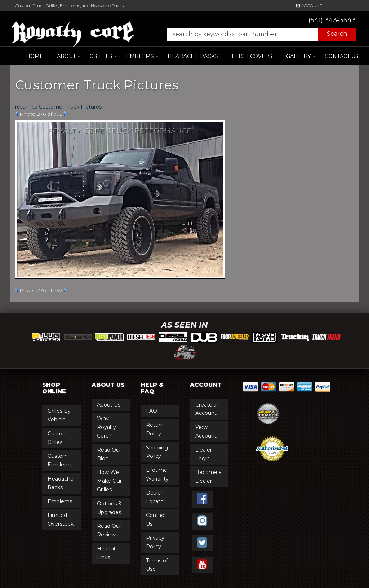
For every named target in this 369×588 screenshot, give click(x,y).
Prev (16, 114)
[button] (258, 34)
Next (65, 114)
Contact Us (342, 56)
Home (35, 56)
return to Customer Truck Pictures (58, 107)
